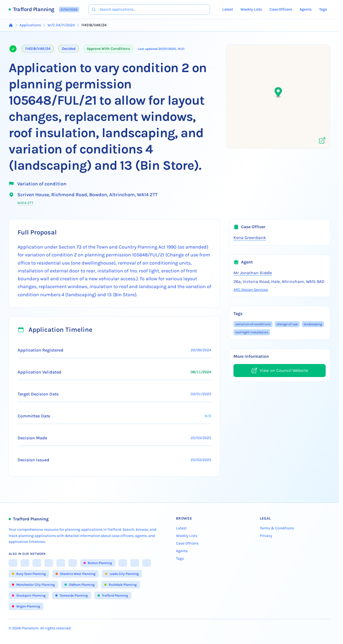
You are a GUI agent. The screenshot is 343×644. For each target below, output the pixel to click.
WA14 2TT (25, 203)
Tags (323, 9)
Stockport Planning (29, 595)
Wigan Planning (26, 606)
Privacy (266, 536)
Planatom (30, 628)
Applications (30, 25)
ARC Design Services (251, 290)
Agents (306, 9)
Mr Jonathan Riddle (253, 273)
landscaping (313, 324)
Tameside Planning (72, 595)
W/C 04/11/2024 (61, 25)
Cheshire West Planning (76, 574)
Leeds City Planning (122, 574)
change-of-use (287, 324)
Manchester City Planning (33, 585)
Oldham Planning (80, 585)
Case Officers (281, 9)
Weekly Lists (251, 9)
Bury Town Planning (29, 574)
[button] (278, 93)
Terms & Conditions (277, 528)
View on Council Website (280, 371)
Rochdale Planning (121, 585)
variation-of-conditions (253, 324)
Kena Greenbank (250, 238)
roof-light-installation (252, 332)
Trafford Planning (34, 9)
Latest (228, 9)
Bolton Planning (98, 563)
